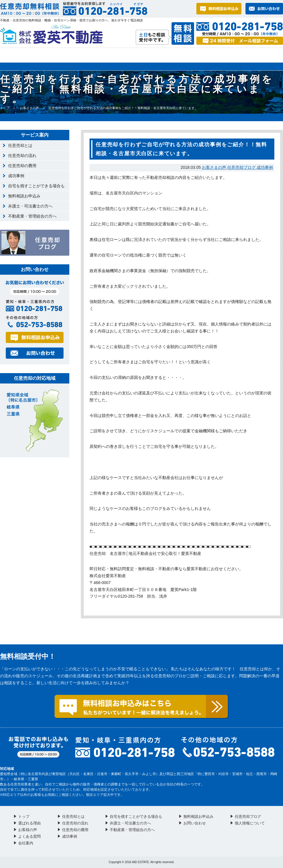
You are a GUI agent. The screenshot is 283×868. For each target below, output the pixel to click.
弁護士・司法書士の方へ (30, 206)
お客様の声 (100, 55)
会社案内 (259, 55)
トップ (9, 55)
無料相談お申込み (24, 196)
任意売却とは (20, 145)
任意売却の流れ (22, 156)
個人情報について (250, 823)
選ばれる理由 (46, 55)
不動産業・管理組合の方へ (32, 216)
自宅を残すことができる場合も (36, 186)
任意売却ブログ (241, 167)
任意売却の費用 (22, 166)
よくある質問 (153, 55)
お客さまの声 (29, 108)
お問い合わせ (208, 55)
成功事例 (265, 167)
